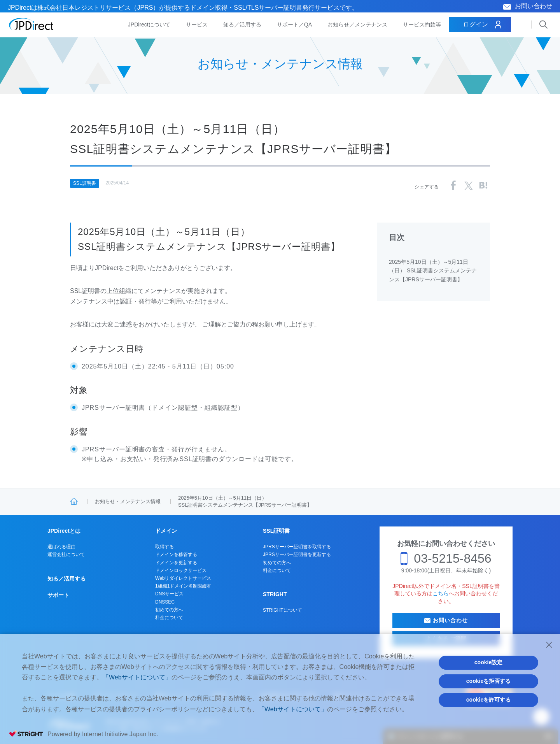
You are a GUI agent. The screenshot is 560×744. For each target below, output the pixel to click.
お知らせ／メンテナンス (357, 25)
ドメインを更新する (176, 563)
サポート (58, 595)
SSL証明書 (85, 183)
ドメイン (166, 531)
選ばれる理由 (61, 547)
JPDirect (31, 24)
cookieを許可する (488, 700)
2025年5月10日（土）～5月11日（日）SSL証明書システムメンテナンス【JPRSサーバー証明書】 (245, 501)
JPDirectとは (64, 531)
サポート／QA (294, 25)
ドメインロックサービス (181, 570)
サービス (197, 25)
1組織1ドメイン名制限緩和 (183, 586)
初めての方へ (169, 610)
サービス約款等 (422, 25)
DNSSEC (165, 602)
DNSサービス (169, 594)
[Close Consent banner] (549, 645)
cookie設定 (488, 662)
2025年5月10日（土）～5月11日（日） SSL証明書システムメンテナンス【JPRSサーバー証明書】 (433, 271)
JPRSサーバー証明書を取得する (297, 547)
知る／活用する (242, 25)
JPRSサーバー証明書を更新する (297, 554)
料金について (169, 618)
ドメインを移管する (176, 554)
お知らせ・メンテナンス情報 (128, 501)
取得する (164, 547)
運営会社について (66, 554)
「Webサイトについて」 (137, 677)
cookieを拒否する (488, 681)
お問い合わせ (534, 6)
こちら (441, 593)
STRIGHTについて (283, 610)
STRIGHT (275, 594)
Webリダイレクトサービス (183, 578)
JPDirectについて (149, 25)
